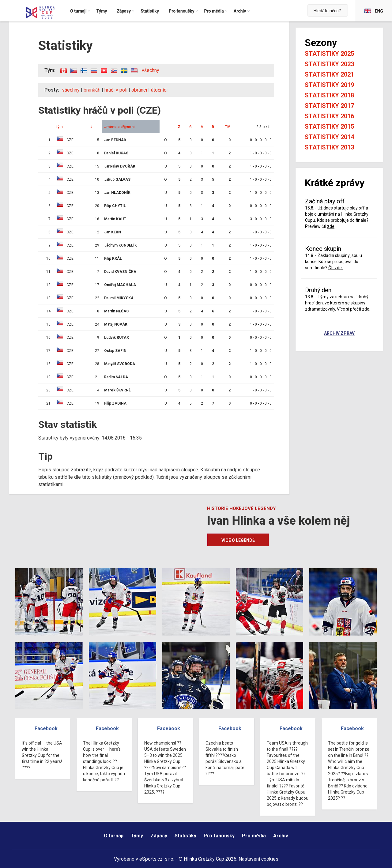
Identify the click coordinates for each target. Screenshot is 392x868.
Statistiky (185, 836)
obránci (139, 90)
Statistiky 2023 (329, 64)
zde (331, 226)
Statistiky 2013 (329, 147)
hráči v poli (116, 90)
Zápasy (159, 836)
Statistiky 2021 (329, 74)
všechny (151, 70)
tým (60, 127)
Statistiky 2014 (329, 137)
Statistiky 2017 (329, 106)
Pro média (254, 836)
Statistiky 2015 (329, 126)
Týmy (137, 836)
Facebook (46, 728)
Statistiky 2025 (329, 54)
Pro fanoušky (219, 836)
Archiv (281, 836)
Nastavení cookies (258, 859)
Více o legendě (238, 540)
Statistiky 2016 (329, 116)
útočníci (159, 90)
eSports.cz (151, 859)
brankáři (92, 90)
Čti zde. (335, 268)
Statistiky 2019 (329, 85)
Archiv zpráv (339, 334)
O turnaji (114, 836)
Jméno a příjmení (119, 127)
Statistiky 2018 (329, 95)
